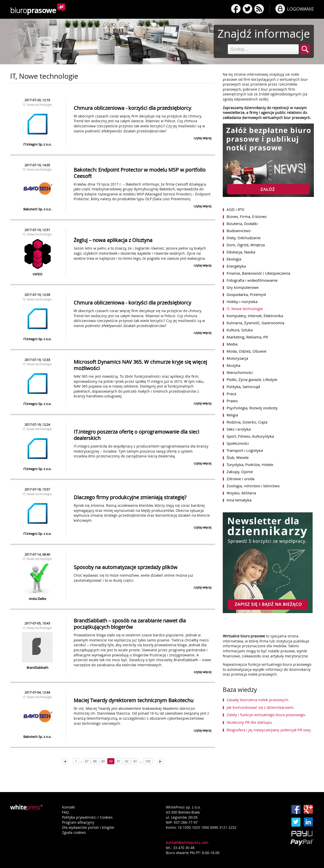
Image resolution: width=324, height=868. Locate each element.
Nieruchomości (240, 372)
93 (135, 761)
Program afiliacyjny (78, 822)
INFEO (37, 274)
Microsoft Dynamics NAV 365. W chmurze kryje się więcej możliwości (140, 365)
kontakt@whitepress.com (187, 843)
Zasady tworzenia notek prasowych (257, 700)
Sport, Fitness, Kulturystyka (250, 436)
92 (127, 761)
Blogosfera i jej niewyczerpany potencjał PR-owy (269, 730)
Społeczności (238, 443)
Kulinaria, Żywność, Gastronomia (255, 323)
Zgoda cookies (74, 832)
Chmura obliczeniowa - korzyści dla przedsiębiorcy (132, 108)
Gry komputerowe (242, 287)
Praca (231, 394)
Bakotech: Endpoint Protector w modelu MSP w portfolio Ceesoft (140, 173)
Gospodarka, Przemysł (246, 294)
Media (232, 344)
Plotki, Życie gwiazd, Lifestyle (252, 379)
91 (119, 761)
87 (87, 761)
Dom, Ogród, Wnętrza (246, 245)
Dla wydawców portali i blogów (88, 827)
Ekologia (234, 259)
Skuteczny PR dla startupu (249, 722)
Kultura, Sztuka (240, 330)
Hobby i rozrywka (242, 301)
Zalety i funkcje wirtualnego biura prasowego (266, 715)
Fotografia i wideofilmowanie (252, 280)
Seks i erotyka (239, 429)
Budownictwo (239, 231)
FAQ (65, 812)
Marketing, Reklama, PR (247, 337)
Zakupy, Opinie (240, 472)
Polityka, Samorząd (243, 387)
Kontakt (68, 807)
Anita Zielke (37, 599)
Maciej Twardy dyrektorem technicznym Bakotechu (134, 700)
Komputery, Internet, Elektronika (255, 316)
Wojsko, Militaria (241, 493)
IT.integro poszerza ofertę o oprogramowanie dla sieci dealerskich (136, 435)
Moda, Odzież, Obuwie (246, 351)
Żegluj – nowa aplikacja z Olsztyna (113, 240)
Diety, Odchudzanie (244, 238)
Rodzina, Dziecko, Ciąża (247, 422)
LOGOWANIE (300, 9)
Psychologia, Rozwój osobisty (252, 408)
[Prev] (65, 761)
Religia (232, 415)
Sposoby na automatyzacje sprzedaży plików (126, 567)
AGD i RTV (235, 209)
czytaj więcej (202, 138)
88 (95, 761)
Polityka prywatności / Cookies (87, 817)
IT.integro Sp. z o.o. (37, 144)
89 (103, 761)
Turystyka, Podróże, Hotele (250, 465)
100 (148, 761)
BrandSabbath (37, 668)
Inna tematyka (239, 500)
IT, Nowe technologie (37, 105)
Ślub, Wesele (238, 457)
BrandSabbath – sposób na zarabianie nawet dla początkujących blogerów (130, 624)
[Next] (160, 761)
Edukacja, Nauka (241, 252)
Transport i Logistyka (245, 450)
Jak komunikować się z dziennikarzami (260, 707)
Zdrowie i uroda (240, 479)
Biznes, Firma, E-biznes (247, 216)
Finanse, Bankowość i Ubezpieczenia (258, 273)
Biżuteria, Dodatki (242, 224)
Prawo (232, 401)
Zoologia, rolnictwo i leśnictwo (253, 486)
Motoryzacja (237, 358)
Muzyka (233, 365)
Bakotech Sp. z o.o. (37, 209)
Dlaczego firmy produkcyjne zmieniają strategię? (130, 497)
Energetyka (236, 266)
